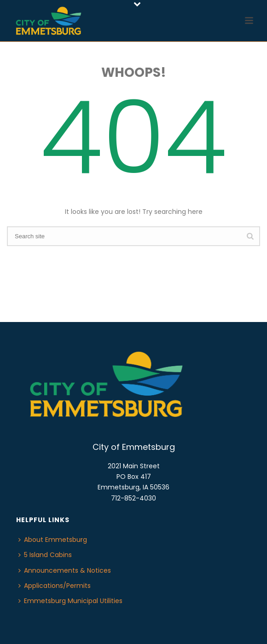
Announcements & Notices (65, 570)
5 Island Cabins (45, 555)
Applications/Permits (55, 586)
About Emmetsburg (53, 540)
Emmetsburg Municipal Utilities (70, 601)
